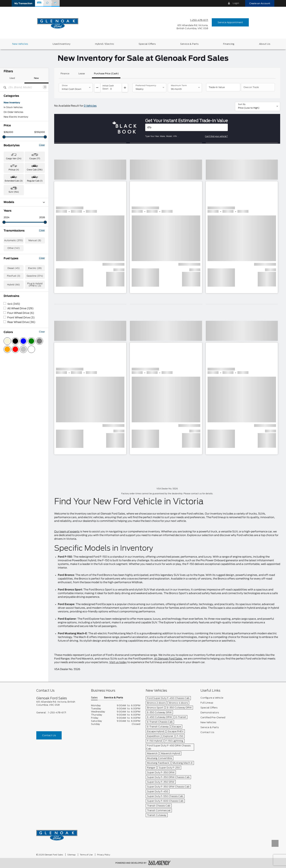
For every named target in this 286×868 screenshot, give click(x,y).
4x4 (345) (14, 385)
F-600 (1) (9, 245)
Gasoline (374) (35, 357)
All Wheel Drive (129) (20, 389)
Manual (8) (35, 321)
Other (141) (14, 329)
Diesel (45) (14, 349)
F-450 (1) (9, 240)
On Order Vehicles (13, 112)
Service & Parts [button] (113, 698)
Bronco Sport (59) (14, 212)
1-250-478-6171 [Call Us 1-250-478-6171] (199, 20)
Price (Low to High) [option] (249, 108)
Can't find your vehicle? (216, 136)
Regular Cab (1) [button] (35, 181)
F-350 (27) (10, 236)
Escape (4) (10, 217)
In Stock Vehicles (13, 107)
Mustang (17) (11, 255)
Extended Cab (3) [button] (14, 181)
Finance (65, 74)
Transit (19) (10, 278)
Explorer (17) (11, 226)
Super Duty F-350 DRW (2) (19, 269)
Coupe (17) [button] (35, 159)
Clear (42, 145)
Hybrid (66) (13, 365)
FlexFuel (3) (14, 357)
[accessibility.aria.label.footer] (159, 863)
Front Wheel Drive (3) (21, 398)
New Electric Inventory (16, 117)
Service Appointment (230, 22)
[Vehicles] (187, 127)
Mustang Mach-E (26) (16, 259)
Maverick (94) (11, 250)
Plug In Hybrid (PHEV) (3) (35, 365)
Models (24, 202)
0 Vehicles (90, 106)
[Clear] (45, 87)
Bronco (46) (10, 207)
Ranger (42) (10, 264)
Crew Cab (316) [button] (35, 170)
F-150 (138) (10, 231)
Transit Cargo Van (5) (16, 283)
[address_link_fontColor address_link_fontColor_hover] (192, 27)
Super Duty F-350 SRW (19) (19, 274)
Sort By (242, 104)
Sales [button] (94, 698)
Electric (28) (35, 349)
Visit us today (118, 662)
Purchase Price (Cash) (106, 74)
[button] (23, 3)
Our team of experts (67, 532)
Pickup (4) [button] (14, 170)
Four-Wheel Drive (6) (21, 394)
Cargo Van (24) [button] (14, 159)
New (36, 78)
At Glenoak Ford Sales (168, 659)
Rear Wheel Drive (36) (21, 403)
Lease (82, 74)
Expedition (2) (12, 221)
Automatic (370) (14, 321)
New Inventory (12, 103)
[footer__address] (61, 703)
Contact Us (49, 735)
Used (12, 78)
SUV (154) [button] (14, 192)
